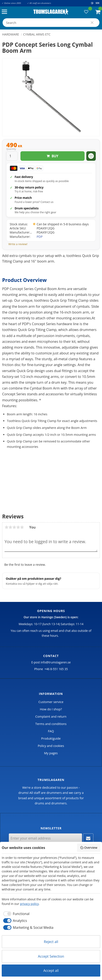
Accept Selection (51, 956)
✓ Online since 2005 (11, 3)
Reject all (51, 942)
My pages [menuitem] (51, 753)
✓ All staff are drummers (39, 3)
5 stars (22, 527)
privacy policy (29, 904)
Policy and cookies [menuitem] (51, 746)
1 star (6, 527)
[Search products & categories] (51, 23)
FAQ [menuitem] (51, 731)
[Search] (92, 23)
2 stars (10, 527)
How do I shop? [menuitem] (51, 709)
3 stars (14, 527)
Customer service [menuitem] (51, 702)
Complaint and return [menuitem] (51, 716)
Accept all (51, 971)
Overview (89, 848)
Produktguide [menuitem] (51, 738)
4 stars (18, 527)
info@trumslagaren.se (56, 662)
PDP (40, 237)
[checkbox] (16, 914)
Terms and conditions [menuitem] (51, 724)
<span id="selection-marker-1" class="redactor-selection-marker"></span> (51, 481)
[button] (5, 12)
